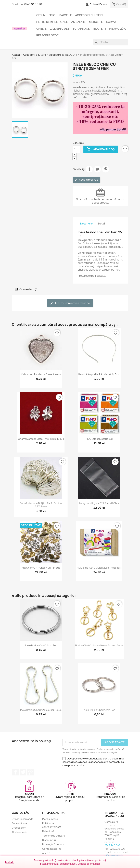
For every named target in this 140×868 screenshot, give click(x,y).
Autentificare (19, 823)
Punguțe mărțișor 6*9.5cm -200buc (99, 503)
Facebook (16, 772)
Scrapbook (81, 29)
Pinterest (106, 169)
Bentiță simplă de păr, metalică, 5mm (99, 374)
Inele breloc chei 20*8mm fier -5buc (41, 710)
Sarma (111, 22)
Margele (65, 15)
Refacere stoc (48, 35)
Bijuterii (100, 29)
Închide (10, 862)
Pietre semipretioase (52, 22)
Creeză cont (19, 828)
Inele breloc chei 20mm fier (41, 645)
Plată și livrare (50, 819)
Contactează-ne (52, 849)
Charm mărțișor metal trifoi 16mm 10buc (41, 439)
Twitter (23, 772)
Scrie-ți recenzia (86, 180)
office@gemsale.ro (115, 855)
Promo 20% (118, 29)
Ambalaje (78, 22)
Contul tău (21, 813)
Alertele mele (19, 832)
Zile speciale (60, 29)
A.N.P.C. (47, 853)
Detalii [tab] (102, 224)
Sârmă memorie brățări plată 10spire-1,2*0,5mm (41, 505)
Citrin (41, 15)
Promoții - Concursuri (55, 844)
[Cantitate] (77, 149)
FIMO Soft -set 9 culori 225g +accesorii (99, 568)
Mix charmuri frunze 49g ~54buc (41, 568)
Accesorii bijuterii (89, 15)
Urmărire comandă (22, 819)
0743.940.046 (33, 4)
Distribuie (89, 169)
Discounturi (49, 840)
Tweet (97, 169)
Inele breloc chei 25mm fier (99, 710)
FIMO (52, 15)
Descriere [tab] (86, 224)
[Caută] (111, 42)
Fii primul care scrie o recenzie (70, 303)
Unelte (41, 29)
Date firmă (48, 831)
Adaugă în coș (101, 149)
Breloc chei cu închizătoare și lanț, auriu (99, 645)
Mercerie (96, 22)
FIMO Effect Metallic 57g (99, 439)
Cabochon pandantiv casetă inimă (41, 374)
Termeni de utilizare (54, 836)
